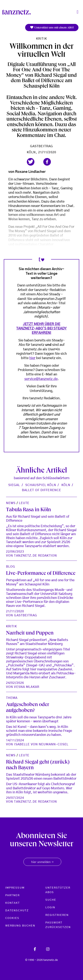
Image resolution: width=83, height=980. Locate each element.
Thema (12, 698)
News (11, 503)
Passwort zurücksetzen (58, 925)
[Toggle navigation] (78, 12)
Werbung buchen (20, 926)
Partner (13, 895)
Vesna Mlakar (27, 687)
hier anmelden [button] (42, 862)
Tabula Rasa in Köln (28, 510)
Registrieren (57, 915)
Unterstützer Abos (58, 890)
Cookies (12, 918)
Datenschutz (17, 911)
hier (32, 358)
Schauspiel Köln (41, 485)
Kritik (41, 39)
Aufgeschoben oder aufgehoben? (28, 708)
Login (50, 908)
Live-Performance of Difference (41, 574)
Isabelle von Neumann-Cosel (41, 744)
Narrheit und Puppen (30, 634)
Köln (66, 485)
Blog (11, 567)
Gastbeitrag (41, 146)
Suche (51, 900)
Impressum (15, 888)
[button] (31, 162)
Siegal (14, 485)
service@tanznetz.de (41, 379)
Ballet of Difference (41, 490)
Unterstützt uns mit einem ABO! (52, 28)
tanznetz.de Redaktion (35, 556)
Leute (24, 503)
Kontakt (13, 903)
